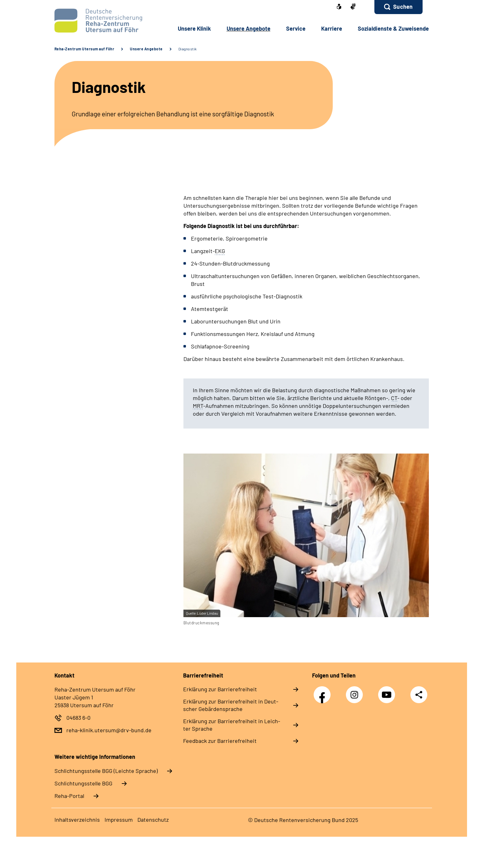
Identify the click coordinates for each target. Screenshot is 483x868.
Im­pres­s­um (119, 820)
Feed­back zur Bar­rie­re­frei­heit (220, 741)
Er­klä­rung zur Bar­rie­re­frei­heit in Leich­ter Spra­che (232, 725)
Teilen (419, 695)
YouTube (388, 691)
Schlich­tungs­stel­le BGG (83, 783)
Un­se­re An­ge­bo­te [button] (249, 28)
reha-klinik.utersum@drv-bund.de (109, 730)
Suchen (403, 7)
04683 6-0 (78, 718)
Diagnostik (188, 49)
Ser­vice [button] (296, 28)
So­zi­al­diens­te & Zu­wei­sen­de (393, 28)
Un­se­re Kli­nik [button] (194, 28)
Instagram (356, 691)
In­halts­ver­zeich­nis (77, 820)
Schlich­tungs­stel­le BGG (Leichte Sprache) (106, 771)
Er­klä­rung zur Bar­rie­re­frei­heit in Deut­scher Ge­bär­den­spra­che (231, 705)
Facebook (324, 691)
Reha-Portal (69, 796)
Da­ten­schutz (153, 820)
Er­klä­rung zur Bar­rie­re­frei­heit (220, 689)
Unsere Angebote (146, 49)
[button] (398, 7)
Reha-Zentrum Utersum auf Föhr (85, 49)
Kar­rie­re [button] (332, 28)
